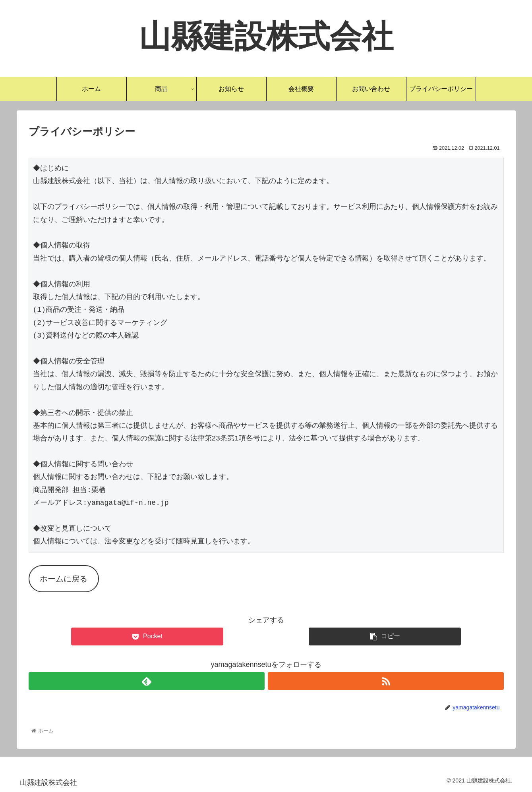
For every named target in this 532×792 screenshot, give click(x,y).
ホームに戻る (64, 579)
